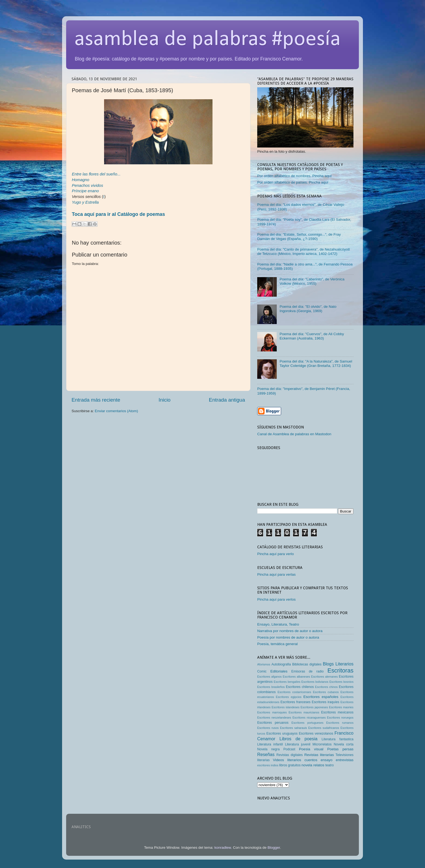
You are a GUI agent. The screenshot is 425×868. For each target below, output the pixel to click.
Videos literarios (287, 760)
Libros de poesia (298, 739)
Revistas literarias (319, 755)
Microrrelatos (322, 744)
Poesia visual (311, 749)
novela (307, 765)
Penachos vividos (88, 185)
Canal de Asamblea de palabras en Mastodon (294, 434)
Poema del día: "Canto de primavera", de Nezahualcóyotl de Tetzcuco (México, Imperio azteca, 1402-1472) (303, 252)
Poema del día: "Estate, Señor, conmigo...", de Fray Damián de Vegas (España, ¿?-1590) (299, 237)
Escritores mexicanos (337, 712)
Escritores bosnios (341, 682)
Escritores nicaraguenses (309, 718)
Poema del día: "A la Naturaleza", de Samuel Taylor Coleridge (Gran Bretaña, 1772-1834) (316, 363)
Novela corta (344, 744)
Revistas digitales (290, 755)
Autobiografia (281, 664)
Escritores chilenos (300, 687)
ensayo (327, 760)
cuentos (311, 760)
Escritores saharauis (294, 728)
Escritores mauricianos (304, 712)
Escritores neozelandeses (274, 718)
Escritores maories (341, 707)
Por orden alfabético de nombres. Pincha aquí (294, 176)
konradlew (223, 848)
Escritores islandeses (286, 707)
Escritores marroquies (272, 712)
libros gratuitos (290, 765)
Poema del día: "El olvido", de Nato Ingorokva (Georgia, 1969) (308, 309)
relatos (319, 765)
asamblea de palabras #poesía (207, 40)
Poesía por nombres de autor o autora (288, 637)
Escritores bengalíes (287, 682)
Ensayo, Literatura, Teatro (278, 624)
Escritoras (340, 670)
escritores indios (268, 765)
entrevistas (345, 760)
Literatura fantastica (338, 739)
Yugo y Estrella (85, 202)
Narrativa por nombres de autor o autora (290, 631)
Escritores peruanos (273, 723)
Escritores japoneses (314, 707)
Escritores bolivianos (315, 682)
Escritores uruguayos (282, 734)
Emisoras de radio (308, 671)
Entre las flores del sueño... (96, 174)
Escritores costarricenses (294, 692)
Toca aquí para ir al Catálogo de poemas (118, 214)
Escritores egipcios (289, 697)
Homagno (81, 180)
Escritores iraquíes (326, 702)
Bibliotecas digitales (307, 664)
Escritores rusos (268, 728)
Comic (262, 671)
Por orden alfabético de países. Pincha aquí (293, 182)
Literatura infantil (270, 744)
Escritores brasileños (271, 687)
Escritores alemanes (325, 677)
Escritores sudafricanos (324, 728)
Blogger (274, 848)
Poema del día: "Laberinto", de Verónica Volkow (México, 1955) (312, 281)
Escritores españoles (321, 697)
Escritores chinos (326, 687)
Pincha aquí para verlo (276, 554)
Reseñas (266, 754)
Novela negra (268, 749)
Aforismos (264, 664)
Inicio (165, 400)
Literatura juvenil (298, 744)
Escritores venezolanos (316, 734)
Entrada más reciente (96, 400)
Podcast (289, 749)
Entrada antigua (227, 400)
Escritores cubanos (326, 692)
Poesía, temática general (277, 644)
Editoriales (279, 671)
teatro (329, 765)
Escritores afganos (269, 677)
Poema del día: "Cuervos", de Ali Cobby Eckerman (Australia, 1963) (312, 336)
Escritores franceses (296, 702)
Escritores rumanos (340, 723)
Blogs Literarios (338, 664)
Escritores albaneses (296, 677)
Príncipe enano (85, 191)
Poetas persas (340, 749)
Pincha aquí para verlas (276, 574)
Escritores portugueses (307, 723)
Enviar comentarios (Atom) (117, 411)
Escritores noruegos (340, 718)
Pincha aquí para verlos (276, 599)
